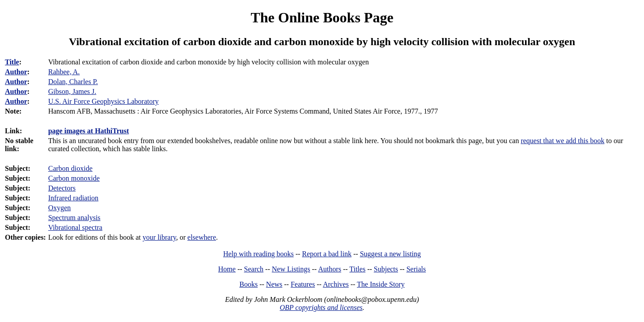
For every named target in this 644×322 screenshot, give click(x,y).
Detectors (62, 188)
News (274, 284)
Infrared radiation (73, 198)
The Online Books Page (322, 17)
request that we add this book (562, 141)
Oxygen (60, 208)
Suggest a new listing (390, 254)
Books (248, 284)
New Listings (291, 269)
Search (254, 269)
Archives (336, 284)
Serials (416, 269)
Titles (357, 269)
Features (303, 284)
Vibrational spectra (75, 227)
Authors (330, 269)
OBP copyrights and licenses (321, 307)
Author (16, 72)
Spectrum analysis (74, 218)
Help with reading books (258, 254)
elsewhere (202, 237)
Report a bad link (327, 254)
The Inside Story (381, 284)
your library (159, 237)
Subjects (386, 269)
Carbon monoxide (74, 178)
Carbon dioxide (70, 168)
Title (12, 62)
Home (227, 269)
